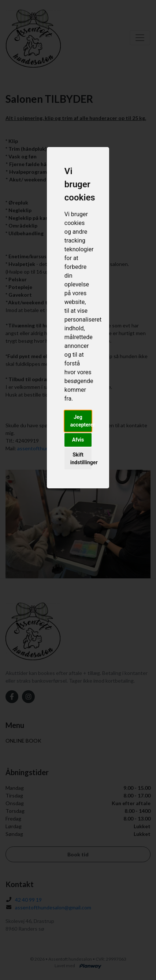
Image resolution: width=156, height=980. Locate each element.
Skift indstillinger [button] (81, 459)
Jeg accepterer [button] (81, 421)
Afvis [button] (78, 440)
